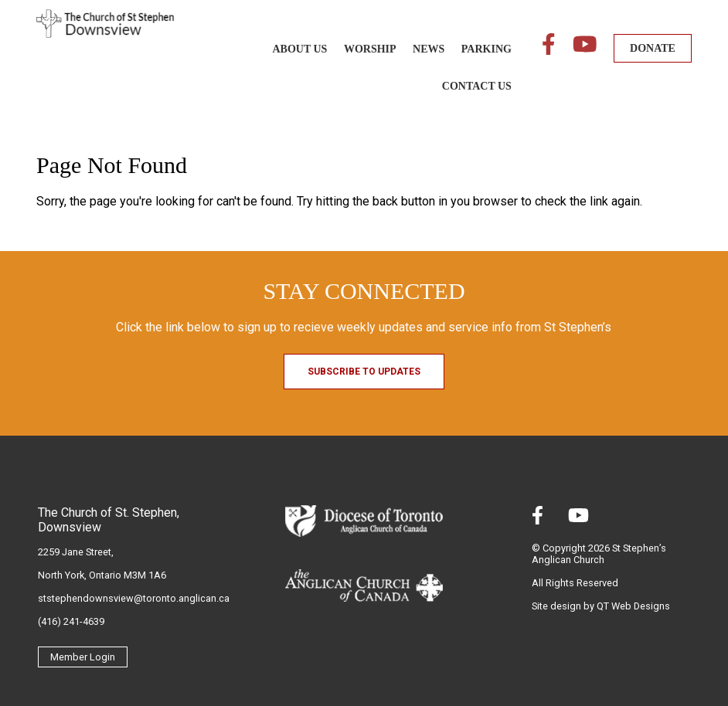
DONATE (653, 48)
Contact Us (477, 86)
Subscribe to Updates (364, 372)
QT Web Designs (633, 606)
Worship (370, 49)
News (429, 49)
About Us (299, 49)
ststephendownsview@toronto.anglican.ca (134, 598)
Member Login (83, 657)
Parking (486, 49)
